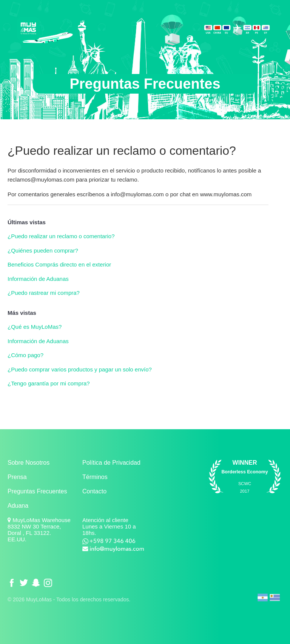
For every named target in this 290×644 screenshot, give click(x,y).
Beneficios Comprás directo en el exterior (59, 264)
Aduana (18, 506)
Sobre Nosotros (29, 463)
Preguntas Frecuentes (37, 491)
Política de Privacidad (111, 463)
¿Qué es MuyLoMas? (35, 327)
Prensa (17, 477)
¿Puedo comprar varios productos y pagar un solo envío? (80, 369)
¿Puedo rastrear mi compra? (44, 293)
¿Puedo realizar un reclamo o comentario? (61, 236)
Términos (95, 477)
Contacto (94, 491)
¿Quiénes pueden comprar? (43, 250)
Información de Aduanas (38, 279)
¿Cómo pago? (25, 355)
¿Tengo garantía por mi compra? (49, 383)
